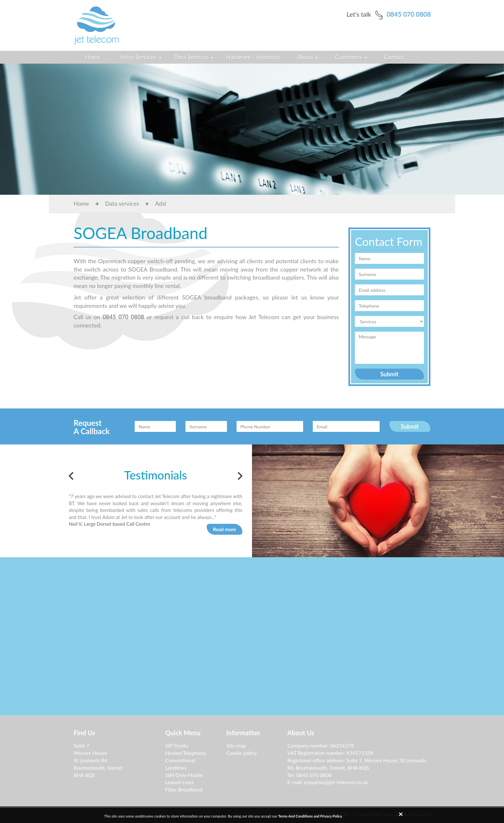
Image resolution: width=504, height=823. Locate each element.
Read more (225, 529)
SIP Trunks (177, 745)
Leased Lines (180, 782)
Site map (236, 745)
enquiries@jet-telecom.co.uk (336, 782)
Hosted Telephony (186, 753)
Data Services (194, 57)
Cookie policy (242, 753)
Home (93, 57)
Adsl (152, 203)
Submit (389, 374)
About (308, 57)
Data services (114, 203)
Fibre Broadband (184, 789)
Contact (394, 57)
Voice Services (141, 57)
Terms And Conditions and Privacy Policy (310, 816)
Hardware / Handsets (253, 57)
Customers (351, 57)
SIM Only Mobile (184, 775)
